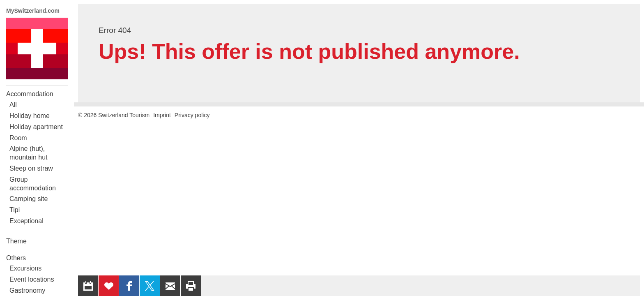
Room (18, 138)
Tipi (15, 210)
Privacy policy (192, 115)
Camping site (29, 199)
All (13, 105)
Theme (16, 241)
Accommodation (30, 94)
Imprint (162, 115)
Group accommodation (33, 184)
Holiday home (30, 116)
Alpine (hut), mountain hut (29, 153)
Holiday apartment (36, 127)
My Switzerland (37, 49)
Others (16, 258)
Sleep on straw (31, 168)
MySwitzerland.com (33, 11)
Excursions (25, 268)
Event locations (32, 279)
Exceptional (26, 221)
